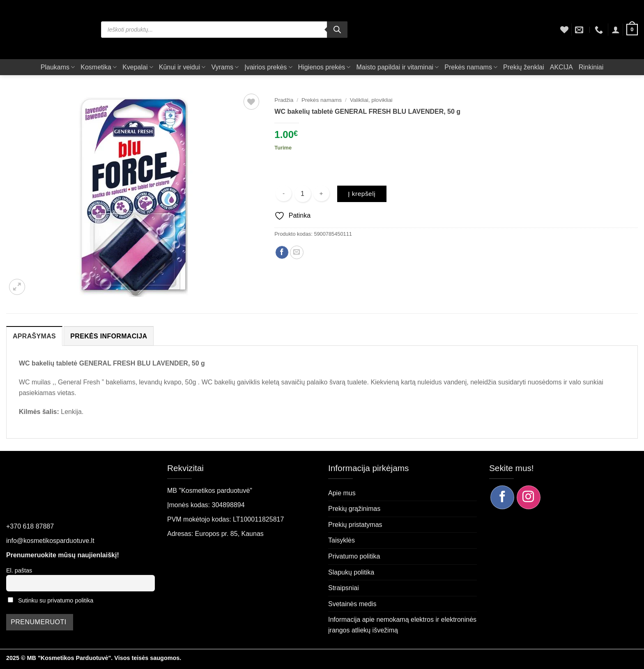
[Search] (337, 30)
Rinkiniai (591, 67)
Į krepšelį (362, 194)
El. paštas (19, 570)
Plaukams (58, 67)
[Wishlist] (564, 30)
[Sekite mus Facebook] (502, 497)
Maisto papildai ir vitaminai (397, 67)
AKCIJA (561, 67)
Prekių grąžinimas (354, 509)
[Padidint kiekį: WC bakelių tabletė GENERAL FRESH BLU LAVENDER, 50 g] (321, 194)
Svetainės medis (352, 604)
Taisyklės (342, 540)
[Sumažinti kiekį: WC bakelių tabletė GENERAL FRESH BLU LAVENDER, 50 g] (284, 194)
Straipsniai (344, 588)
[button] (616, 30)
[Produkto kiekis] (303, 194)
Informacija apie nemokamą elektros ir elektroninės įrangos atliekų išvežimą (402, 625)
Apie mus (342, 493)
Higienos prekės (324, 67)
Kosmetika (99, 67)
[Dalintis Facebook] (282, 252)
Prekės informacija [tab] (109, 336)
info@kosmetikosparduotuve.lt (50, 541)
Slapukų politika (351, 572)
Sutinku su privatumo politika (56, 600)
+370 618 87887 (30, 526)
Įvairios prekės (268, 67)
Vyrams (225, 67)
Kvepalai (138, 67)
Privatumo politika (354, 556)
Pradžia (284, 100)
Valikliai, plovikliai (371, 100)
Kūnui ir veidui (182, 67)
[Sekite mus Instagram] (529, 497)
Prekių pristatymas (355, 525)
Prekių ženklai (524, 67)
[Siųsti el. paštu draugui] (297, 252)
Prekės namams (471, 67)
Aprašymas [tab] (34, 336)
